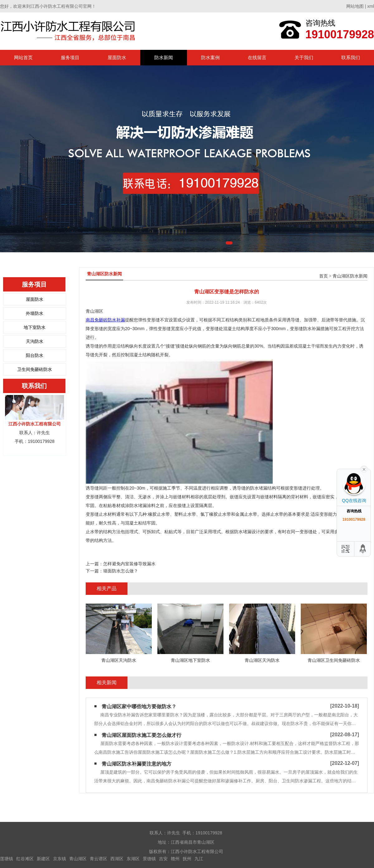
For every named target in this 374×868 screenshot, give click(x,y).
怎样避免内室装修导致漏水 (129, 564)
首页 (324, 276)
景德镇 (149, 859)
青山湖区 (78, 859)
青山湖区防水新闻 (350, 276)
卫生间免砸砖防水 (35, 369)
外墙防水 (35, 313)
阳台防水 (35, 355)
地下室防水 (35, 327)
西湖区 (117, 859)
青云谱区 (98, 859)
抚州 (187, 859)
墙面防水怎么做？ (121, 571)
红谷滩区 (25, 859)
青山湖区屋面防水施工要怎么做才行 (141, 735)
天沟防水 (35, 341)
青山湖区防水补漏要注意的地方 (137, 764)
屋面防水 (117, 57)
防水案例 (210, 57)
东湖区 (133, 859)
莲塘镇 (7, 859)
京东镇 (60, 859)
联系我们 (351, 57)
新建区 (43, 859)
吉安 (163, 859)
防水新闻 (164, 57)
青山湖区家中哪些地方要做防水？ (139, 707)
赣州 (175, 859)
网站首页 (23, 57)
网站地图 (355, 6)
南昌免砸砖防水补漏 (105, 320)
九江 (199, 859)
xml (371, 6)
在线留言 (257, 57)
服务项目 (70, 57)
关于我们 (304, 57)
